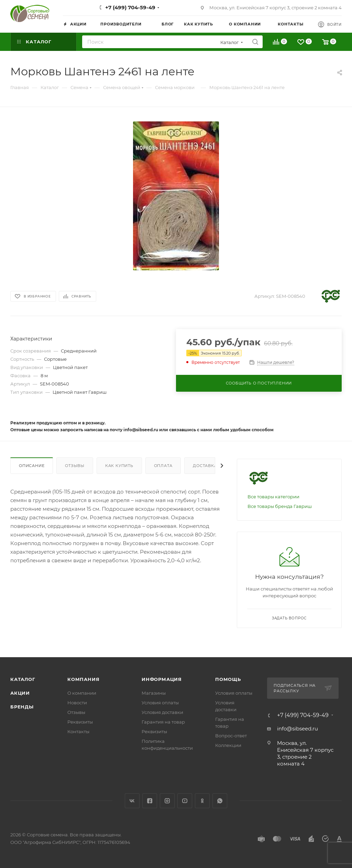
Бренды (22, 707)
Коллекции (228, 745)
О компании (82, 693)
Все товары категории (273, 497)
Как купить (119, 466)
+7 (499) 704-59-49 (130, 7)
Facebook (150, 801)
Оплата (163, 466)
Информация (162, 679)
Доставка (205, 466)
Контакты (78, 731)
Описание (32, 466)
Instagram (167, 801)
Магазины (154, 693)
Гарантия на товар (163, 722)
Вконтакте (132, 801)
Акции (20, 693)
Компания (83, 679)
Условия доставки (162, 712)
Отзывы (75, 466)
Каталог (23, 679)
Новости (77, 703)
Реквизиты (80, 722)
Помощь (228, 679)
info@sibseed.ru (298, 729)
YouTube (185, 801)
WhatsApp (220, 801)
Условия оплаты (160, 703)
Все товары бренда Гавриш (280, 506)
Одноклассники (202, 801)
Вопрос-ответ (231, 736)
